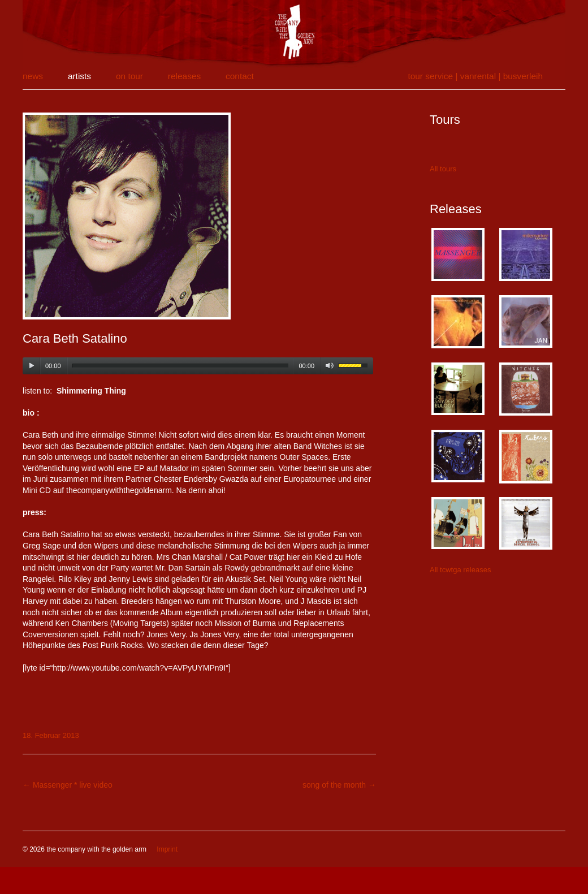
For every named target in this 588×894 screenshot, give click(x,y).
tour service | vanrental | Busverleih (475, 76)
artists (79, 76)
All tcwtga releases (460, 570)
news (33, 76)
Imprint (167, 849)
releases (184, 76)
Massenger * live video (68, 785)
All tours (443, 169)
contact (240, 76)
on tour (129, 76)
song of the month (339, 785)
